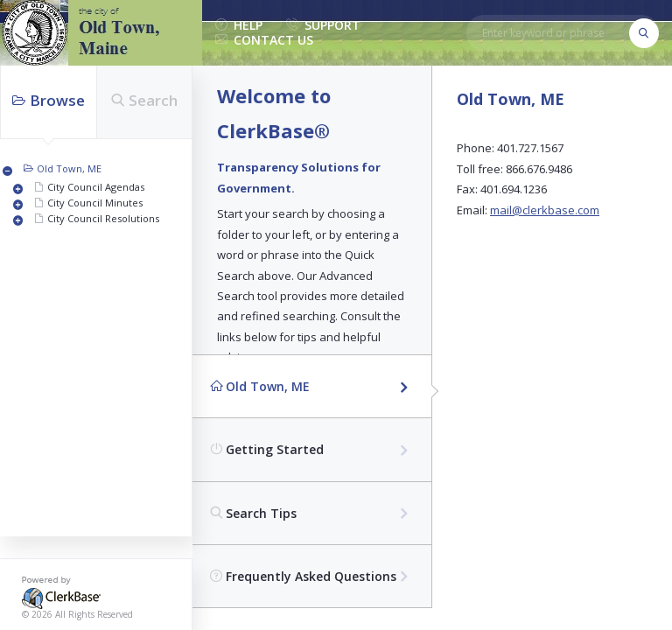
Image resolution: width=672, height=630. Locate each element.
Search (144, 100)
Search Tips (253, 513)
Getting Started (267, 449)
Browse (49, 100)
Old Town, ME (69, 168)
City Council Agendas (96, 187)
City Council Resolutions (103, 218)
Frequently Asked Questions (303, 576)
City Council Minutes (95, 203)
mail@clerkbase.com (545, 210)
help (239, 26)
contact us (264, 41)
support (323, 26)
